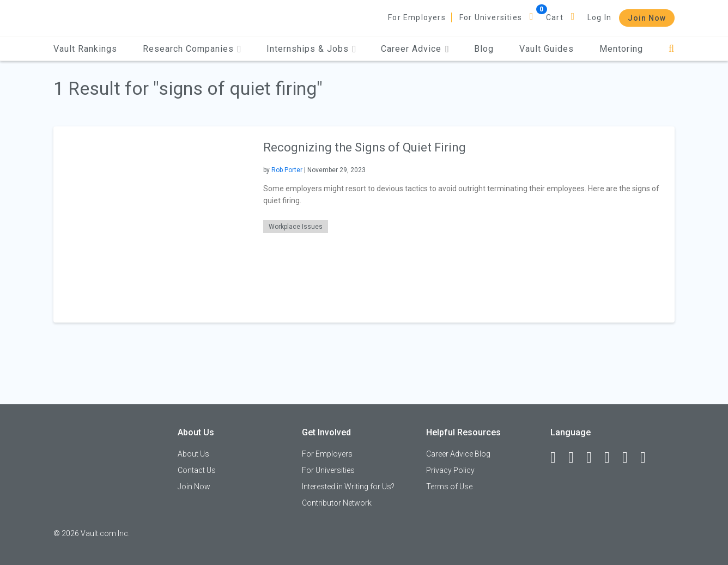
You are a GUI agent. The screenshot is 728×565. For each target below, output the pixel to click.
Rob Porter (287, 170)
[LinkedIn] (576, 458)
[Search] (672, 49)
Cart (555, 17)
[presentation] (151, 224)
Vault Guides (547, 49)
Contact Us (197, 470)
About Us (193, 454)
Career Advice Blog (458, 454)
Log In (599, 17)
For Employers (417, 17)
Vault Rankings (85, 49)
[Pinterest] (630, 458)
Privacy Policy (450, 470)
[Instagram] (612, 458)
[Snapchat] (648, 458)
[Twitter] (594, 458)
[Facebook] (558, 458)
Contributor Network (337, 503)
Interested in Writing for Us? (348, 487)
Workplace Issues (296, 227)
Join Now (647, 18)
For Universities (491, 17)
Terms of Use (449, 487)
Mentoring (621, 49)
